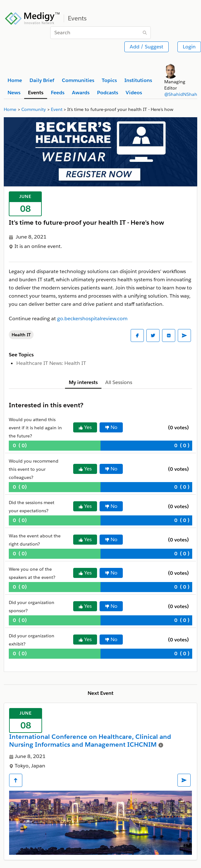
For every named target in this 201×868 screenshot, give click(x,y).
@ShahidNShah (181, 94)
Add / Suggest (147, 47)
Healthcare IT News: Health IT (51, 363)
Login (189, 47)
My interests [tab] (83, 382)
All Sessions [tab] (119, 382)
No (111, 427)
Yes (85, 427)
